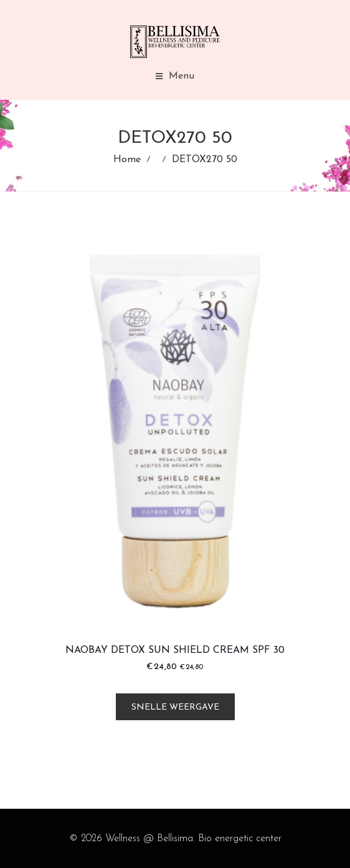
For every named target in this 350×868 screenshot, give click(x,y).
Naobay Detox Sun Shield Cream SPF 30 (175, 650)
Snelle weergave (175, 707)
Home (127, 160)
